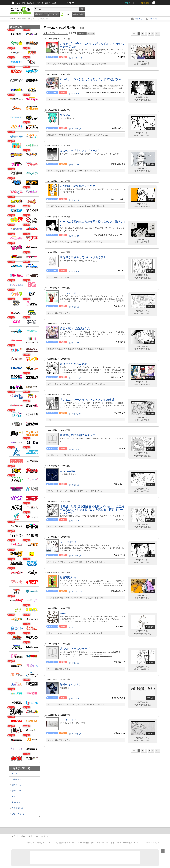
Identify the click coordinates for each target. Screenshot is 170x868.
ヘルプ (50, 843)
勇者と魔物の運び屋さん (75, 329)
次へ (157, 34)
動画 (18, 3)
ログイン (129, 3)
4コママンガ (17, 802)
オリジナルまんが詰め (73, 364)
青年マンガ (17, 785)
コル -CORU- (68, 471)
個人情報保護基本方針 (65, 843)
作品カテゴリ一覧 (20, 768)
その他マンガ (17, 808)
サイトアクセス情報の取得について (125, 843)
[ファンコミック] (76, 58)
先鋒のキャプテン (71, 684)
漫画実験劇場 (68, 578)
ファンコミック (18, 814)
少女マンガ (17, 791)
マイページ (153, 19)
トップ (41, 14)
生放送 (30, 3)
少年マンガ (17, 779)
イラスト (54, 14)
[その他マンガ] (75, 129)
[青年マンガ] (74, 165)
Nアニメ (61, 3)
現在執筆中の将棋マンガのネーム (80, 186)
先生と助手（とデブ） (73, 542)
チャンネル (39, 3)
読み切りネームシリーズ (75, 649)
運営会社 (31, 843)
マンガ (67, 14)
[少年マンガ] (74, 93)
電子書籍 (80, 14)
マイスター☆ (68, 293)
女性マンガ (17, 796)
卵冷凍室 (65, 115)
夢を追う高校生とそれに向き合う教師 (83, 257)
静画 (24, 3)
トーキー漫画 (68, 720)
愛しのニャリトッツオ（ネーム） (80, 151)
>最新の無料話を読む (143, 64)
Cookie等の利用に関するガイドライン (92, 843)
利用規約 (41, 843)
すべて (15, 773)
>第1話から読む (143, 62)
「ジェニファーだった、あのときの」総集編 (87, 400)
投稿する (139, 19)
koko (63, 613)
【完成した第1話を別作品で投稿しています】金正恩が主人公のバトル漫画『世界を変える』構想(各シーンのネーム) (92, 510)
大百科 (48, 3)
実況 (54, 3)
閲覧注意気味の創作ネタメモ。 (79, 435)
